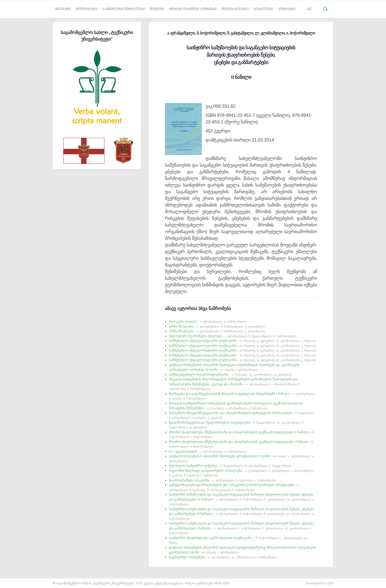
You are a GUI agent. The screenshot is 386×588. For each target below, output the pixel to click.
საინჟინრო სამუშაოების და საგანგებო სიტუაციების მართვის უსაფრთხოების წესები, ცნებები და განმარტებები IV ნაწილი (242, 499)
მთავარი (63, 9)
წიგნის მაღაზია (235, 9)
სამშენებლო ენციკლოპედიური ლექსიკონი (242, 341)
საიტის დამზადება (15, 581)
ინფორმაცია (87, 9)
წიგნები (157, 9)
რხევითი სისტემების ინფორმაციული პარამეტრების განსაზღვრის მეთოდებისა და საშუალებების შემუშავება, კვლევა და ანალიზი (235, 384)
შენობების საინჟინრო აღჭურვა (230, 466)
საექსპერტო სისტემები (223, 557)
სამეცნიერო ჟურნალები (124, 9)
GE (309, 9)
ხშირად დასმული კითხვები (193, 9)
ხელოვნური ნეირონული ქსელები (233, 336)
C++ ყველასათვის (208, 451)
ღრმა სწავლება (217, 326)
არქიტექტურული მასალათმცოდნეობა (230, 374)
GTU (330, 583)
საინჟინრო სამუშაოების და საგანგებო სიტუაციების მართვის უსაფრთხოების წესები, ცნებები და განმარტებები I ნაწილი (241, 528)
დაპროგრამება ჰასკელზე (223, 480)
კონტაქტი (287, 9)
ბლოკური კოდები (208, 321)
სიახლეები (264, 9)
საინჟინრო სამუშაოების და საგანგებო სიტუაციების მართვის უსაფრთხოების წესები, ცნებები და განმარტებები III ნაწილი (241, 514)
